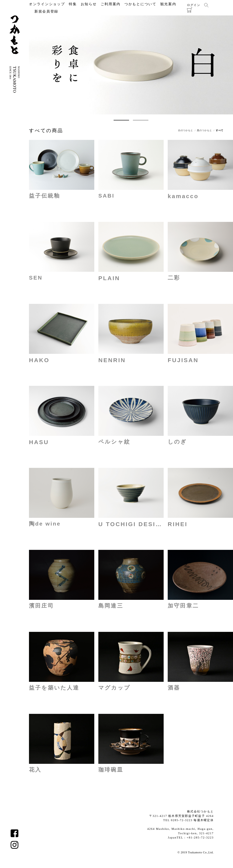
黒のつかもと (204, 130)
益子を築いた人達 (54, 688)
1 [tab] (121, 120)
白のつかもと (186, 130)
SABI (106, 196)
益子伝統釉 (45, 196)
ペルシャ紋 (114, 442)
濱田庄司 (41, 606)
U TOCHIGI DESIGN (131, 524)
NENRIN (112, 360)
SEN (36, 278)
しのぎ (177, 442)
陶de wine (45, 524)
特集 (73, 4)
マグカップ (114, 688)
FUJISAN (183, 360)
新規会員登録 (44, 11)
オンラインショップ (47, 4)
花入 (35, 770)
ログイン (194, 5)
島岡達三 (111, 606)
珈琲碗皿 (111, 770)
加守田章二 (183, 606)
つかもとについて (140, 4)
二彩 (174, 278)
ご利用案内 (111, 4)
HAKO (39, 360)
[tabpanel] (131, 65)
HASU (39, 442)
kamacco (183, 196)
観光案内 (168, 4)
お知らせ (89, 4)
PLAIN (109, 278)
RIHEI (178, 524)
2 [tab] (141, 120)
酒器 (174, 688)
